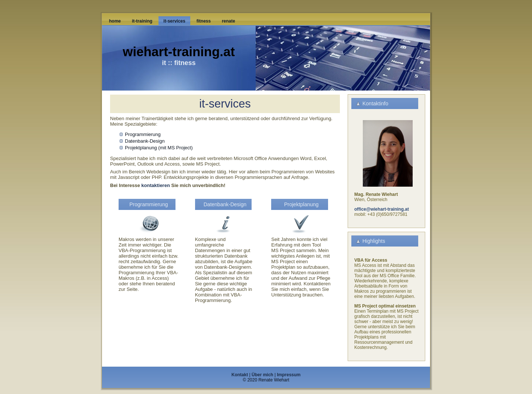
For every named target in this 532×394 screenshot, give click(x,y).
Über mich (262, 375)
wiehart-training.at (179, 52)
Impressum (289, 375)
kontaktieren (156, 185)
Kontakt (240, 375)
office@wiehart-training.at (382, 209)
